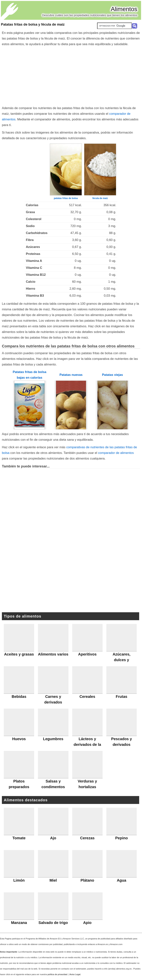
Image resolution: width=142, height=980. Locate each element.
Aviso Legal (75, 974)
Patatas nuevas (71, 375)
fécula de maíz (100, 198)
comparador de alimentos (116, 453)
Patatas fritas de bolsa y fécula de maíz (33, 24)
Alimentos (124, 9)
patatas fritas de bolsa (66, 198)
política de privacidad (57, 974)
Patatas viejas (112, 375)
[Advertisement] (71, 75)
